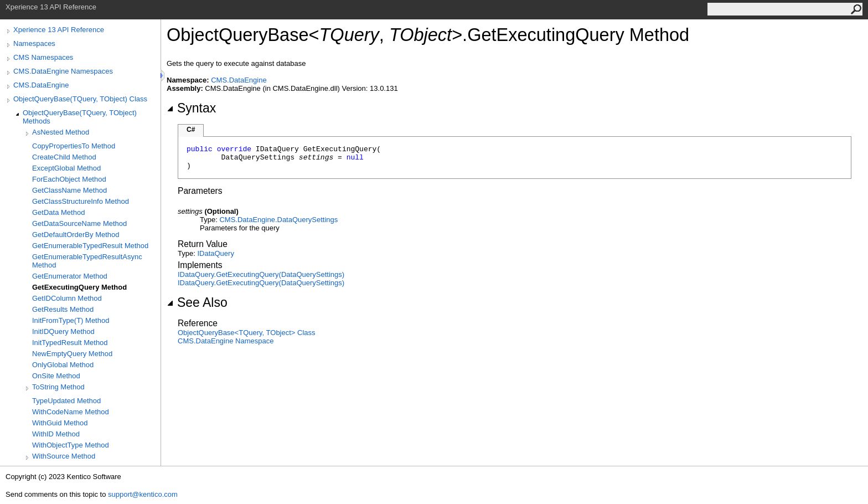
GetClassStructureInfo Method (81, 201)
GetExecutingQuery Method (79, 287)
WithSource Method (64, 456)
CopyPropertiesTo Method (74, 146)
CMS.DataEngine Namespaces (63, 71)
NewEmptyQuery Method (72, 354)
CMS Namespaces (43, 57)
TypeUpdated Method (66, 401)
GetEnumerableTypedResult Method (90, 246)
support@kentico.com (143, 494)
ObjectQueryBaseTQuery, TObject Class (247, 333)
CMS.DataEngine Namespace (226, 341)
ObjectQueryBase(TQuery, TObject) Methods (80, 117)
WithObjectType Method (71, 445)
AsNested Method (61, 132)
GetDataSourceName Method (79, 223)
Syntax (191, 108)
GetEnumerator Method (70, 276)
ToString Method (58, 387)
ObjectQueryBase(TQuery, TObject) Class (80, 99)
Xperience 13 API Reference (59, 30)
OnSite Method (56, 376)
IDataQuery (215, 253)
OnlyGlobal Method (63, 365)
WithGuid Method (60, 423)
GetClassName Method (69, 190)
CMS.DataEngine (41, 85)
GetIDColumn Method (67, 298)
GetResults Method (63, 309)
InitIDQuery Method (63, 331)
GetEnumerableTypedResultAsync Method (87, 261)
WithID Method (56, 434)
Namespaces (34, 43)
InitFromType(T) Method (71, 320)
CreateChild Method (64, 157)
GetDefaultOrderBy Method (76, 235)
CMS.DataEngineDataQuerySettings (278, 220)
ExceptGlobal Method (66, 168)
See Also (197, 302)
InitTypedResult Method (70, 343)
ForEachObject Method (69, 179)
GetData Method (58, 212)
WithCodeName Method (71, 412)
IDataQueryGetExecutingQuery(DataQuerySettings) (261, 274)
